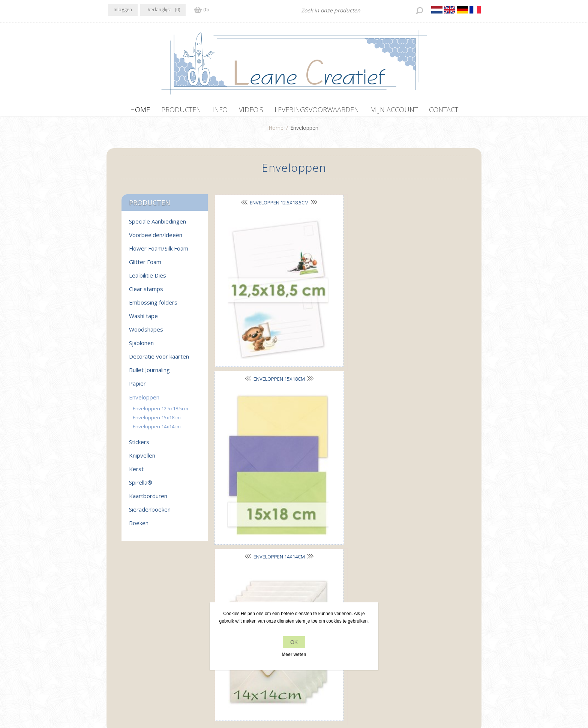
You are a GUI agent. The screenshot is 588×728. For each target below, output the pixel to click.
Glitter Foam (145, 266)
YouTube (159, 614)
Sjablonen (141, 347)
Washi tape (143, 320)
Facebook (115, 614)
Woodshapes (146, 333)
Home (276, 131)
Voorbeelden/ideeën (156, 239)
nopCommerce (266, 688)
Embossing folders (153, 306)
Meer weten (294, 654)
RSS (145, 614)
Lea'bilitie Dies (148, 279)
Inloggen (123, 10)
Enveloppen (144, 401)
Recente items (407, 615)
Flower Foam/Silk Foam (159, 252)
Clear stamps (146, 293)
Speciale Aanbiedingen (157, 225)
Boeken (139, 527)
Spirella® (141, 486)
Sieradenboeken (150, 513)
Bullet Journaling (149, 374)
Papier (137, 387)
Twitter (130, 614)
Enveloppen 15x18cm (337, 206)
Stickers (139, 446)
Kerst (136, 473)
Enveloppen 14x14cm (157, 430)
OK (294, 642)
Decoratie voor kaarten (159, 360)
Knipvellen (142, 459)
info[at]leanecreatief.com (139, 645)
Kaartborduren (148, 500)
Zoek (396, 630)
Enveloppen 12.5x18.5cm (160, 412)
